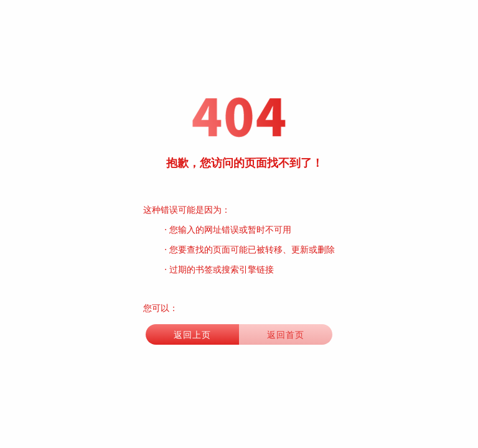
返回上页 (192, 334)
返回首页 (286, 334)
